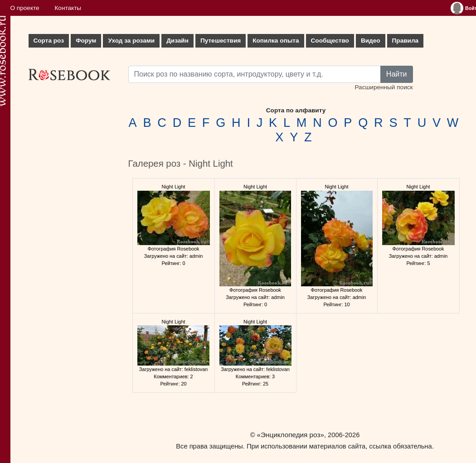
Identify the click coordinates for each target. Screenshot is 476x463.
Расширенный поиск (384, 87)
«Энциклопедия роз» (291, 435)
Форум (86, 41)
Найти (397, 74)
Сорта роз (49, 41)
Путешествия (221, 41)
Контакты (68, 8)
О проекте (25, 8)
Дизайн (177, 41)
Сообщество (330, 41)
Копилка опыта (276, 41)
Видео (371, 41)
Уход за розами (131, 41)
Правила (406, 41)
